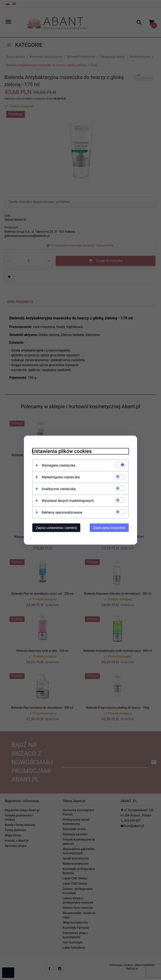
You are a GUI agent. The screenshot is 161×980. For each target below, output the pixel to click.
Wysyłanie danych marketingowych (68, 500)
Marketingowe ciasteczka (61, 477)
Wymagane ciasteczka (58, 465)
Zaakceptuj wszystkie (109, 528)
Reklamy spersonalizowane (62, 512)
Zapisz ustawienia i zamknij (56, 528)
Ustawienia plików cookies (62, 451)
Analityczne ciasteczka (59, 489)
